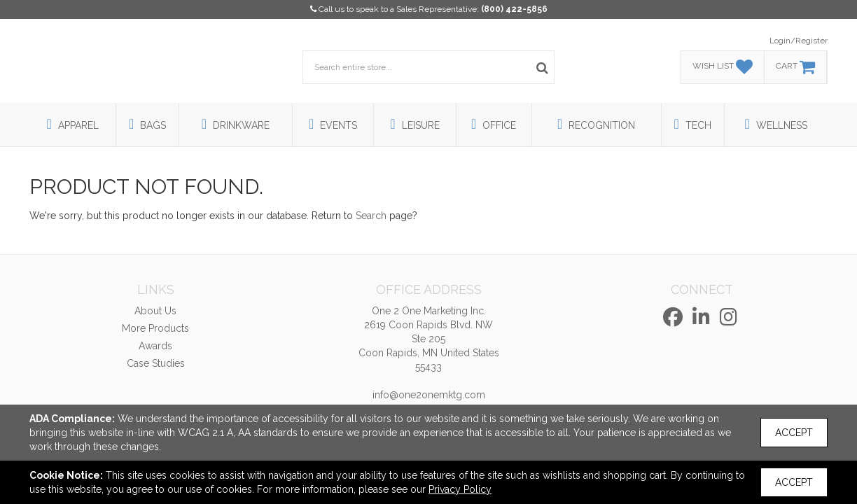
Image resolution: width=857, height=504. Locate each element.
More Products (155, 328)
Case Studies (156, 363)
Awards (155, 346)
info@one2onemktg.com (429, 395)
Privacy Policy (460, 489)
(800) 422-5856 (514, 9)
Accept (794, 433)
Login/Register (799, 41)
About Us (155, 311)
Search (371, 216)
